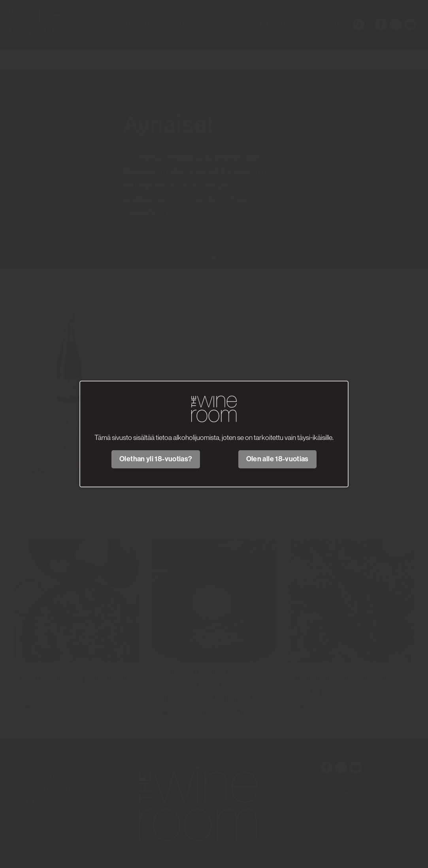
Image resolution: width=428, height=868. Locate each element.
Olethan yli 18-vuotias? (156, 459)
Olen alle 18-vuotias (277, 459)
